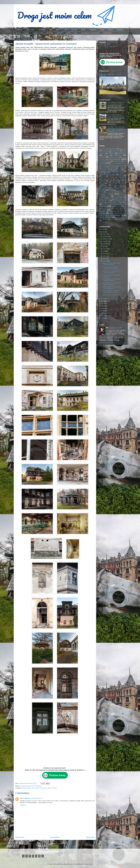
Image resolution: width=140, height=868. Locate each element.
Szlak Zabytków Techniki (118, 204)
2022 (103, 303)
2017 (103, 316)
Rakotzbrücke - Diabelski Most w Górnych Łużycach (112, 272)
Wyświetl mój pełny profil (106, 343)
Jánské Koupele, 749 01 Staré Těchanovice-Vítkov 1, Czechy (39, 788)
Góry (51, 30)
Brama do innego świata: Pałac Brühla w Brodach (111, 264)
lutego (105, 259)
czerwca (105, 249)
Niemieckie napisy (110, 192)
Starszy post (90, 837)
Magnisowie (111, 184)
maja (104, 251)
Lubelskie (124, 181)
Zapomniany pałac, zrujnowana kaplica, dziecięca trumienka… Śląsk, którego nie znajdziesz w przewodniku (116, 129)
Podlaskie (119, 196)
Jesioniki (101, 173)
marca (105, 256)
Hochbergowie (108, 171)
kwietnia (105, 254)
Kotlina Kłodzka (107, 179)
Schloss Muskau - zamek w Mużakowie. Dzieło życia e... (111, 268)
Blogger (90, 864)
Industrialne (120, 30)
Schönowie (115, 201)
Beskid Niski (123, 149)
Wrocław (59, 33)
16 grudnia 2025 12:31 (37, 798)
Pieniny (122, 194)
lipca (104, 246)
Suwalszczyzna (106, 204)
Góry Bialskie (123, 163)
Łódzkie (114, 182)
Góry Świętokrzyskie (105, 169)
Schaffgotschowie (104, 201)
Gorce (125, 161)
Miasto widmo (120, 187)
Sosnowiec (111, 202)
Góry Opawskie (122, 167)
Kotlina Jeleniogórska (120, 178)
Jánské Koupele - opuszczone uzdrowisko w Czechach (111, 292)
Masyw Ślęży (116, 185)
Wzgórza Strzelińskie (115, 213)
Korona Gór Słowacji (105, 178)
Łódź (122, 182)
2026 (103, 229)
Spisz (118, 202)
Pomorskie (102, 198)
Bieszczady (50, 33)
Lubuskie (105, 182)
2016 (103, 318)
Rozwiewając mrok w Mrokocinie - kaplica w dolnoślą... (112, 280)
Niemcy (101, 192)
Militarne (110, 30)
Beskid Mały (113, 149)
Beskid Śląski (116, 150)
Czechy (27, 33)
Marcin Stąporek (25, 798)
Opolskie (18, 33)
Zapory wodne (122, 219)
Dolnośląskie (42, 30)
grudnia (105, 234)
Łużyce (101, 184)
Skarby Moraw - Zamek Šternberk (112, 295)
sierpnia (105, 244)
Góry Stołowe (121, 168)
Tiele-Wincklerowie (107, 208)
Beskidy (84, 30)
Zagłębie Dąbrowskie (108, 219)
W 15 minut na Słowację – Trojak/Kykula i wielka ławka (115, 116)
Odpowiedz (23, 805)
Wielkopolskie (113, 212)
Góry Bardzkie (114, 163)
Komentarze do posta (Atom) (58, 844)
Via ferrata (114, 210)
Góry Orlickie (104, 168)
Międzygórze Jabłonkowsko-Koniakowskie (111, 188)
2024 (103, 298)
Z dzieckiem (19, 30)
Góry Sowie (113, 168)
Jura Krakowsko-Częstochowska (90, 33)
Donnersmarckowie (105, 161)
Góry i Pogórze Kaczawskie (118, 165)
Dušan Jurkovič (117, 161)
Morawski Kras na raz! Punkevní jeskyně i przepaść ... (112, 284)
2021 (103, 306)
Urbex (66, 30)
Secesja (122, 201)
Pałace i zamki (30, 30)
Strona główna (55, 837)
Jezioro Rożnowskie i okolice (113, 173)
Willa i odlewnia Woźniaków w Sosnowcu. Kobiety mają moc (116, 103)
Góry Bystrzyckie (105, 165)
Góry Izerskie (103, 167)
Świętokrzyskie (107, 33)
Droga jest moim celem (110, 46)
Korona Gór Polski (38, 33)
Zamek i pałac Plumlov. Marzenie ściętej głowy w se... (112, 288)
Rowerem (102, 199)
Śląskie (58, 30)
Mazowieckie (110, 187)
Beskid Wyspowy (116, 152)
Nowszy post (20, 837)
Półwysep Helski (119, 198)
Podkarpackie (104, 196)
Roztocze (109, 199)
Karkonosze (123, 174)
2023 (103, 301)
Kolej (76, 33)
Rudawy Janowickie (119, 199)
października (107, 239)
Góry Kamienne (112, 167)
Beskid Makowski (103, 149)
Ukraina (124, 208)
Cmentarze (74, 30)
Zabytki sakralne (105, 217)
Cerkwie (68, 33)
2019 (103, 311)
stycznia (105, 261)
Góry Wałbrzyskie (117, 169)
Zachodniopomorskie (121, 217)
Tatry (125, 207)
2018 (103, 313)
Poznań (110, 198)
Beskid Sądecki (106, 150)
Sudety (102, 30)
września (106, 241)
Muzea (120, 190)
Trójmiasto (117, 208)
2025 (103, 232)
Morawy (27, 786)
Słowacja (102, 202)
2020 (103, 308)
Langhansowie (113, 181)
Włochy (122, 212)
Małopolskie (93, 30)
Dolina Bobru (114, 157)
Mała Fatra (121, 184)
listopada (106, 236)
